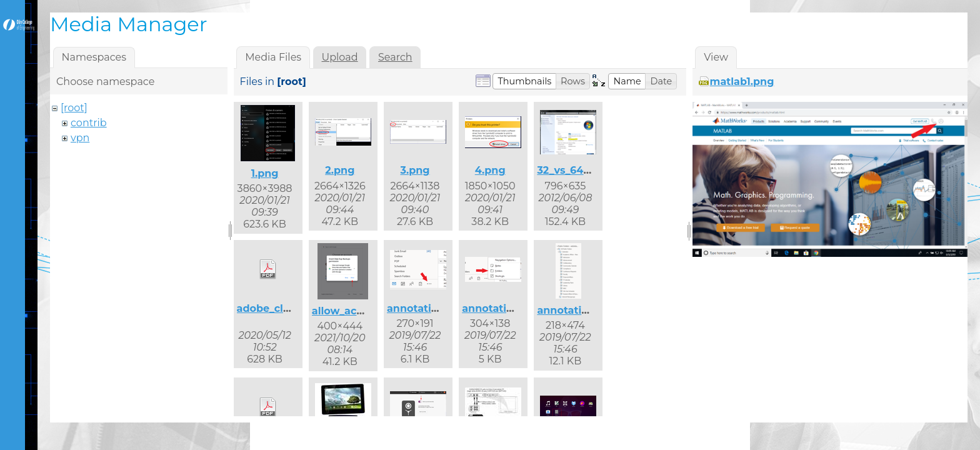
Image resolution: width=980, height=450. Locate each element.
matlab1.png (742, 82)
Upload (340, 57)
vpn (80, 138)
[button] (524, 81)
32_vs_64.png (572, 170)
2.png (340, 170)
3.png (415, 170)
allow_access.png (357, 311)
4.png (490, 170)
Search (395, 57)
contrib (89, 123)
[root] (74, 108)
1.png (265, 173)
